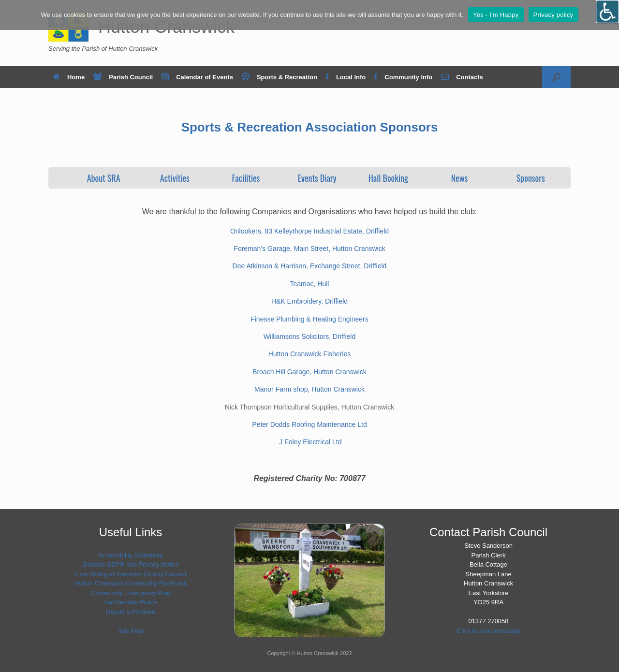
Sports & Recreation (280, 77)
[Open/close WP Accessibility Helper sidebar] (607, 12)
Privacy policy (553, 15)
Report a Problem (131, 612)
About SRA (104, 178)
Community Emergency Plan (131, 593)
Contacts (462, 77)
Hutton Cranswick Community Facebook (131, 583)
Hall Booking (388, 178)
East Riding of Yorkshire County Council (131, 574)
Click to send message (489, 631)
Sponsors (531, 178)
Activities (175, 178)
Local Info (346, 77)
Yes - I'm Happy (496, 15)
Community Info (403, 77)
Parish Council (123, 77)
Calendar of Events (197, 77)
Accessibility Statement (131, 555)
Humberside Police (130, 602)
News (459, 178)
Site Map (130, 631)
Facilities (246, 178)
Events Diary (317, 178)
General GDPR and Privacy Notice (130, 564)
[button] (556, 77)
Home (69, 77)
